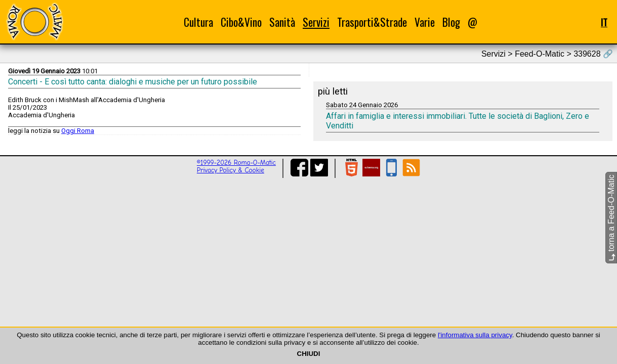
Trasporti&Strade (372, 22)
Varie (425, 22)
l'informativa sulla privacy (475, 335)
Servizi (316, 22)
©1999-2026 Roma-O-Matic (236, 163)
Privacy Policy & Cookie (231, 170)
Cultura (198, 22)
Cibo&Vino (241, 22)
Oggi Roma (78, 131)
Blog (451, 22)
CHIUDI (309, 354)
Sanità (282, 22)
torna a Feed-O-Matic (611, 218)
